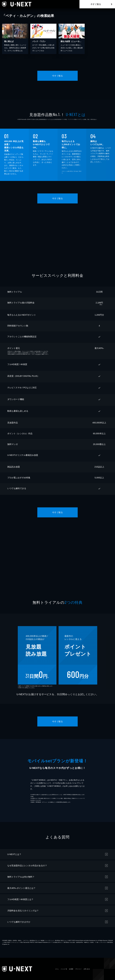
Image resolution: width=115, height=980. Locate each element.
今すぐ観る (96, 4)
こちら (38, 354)
